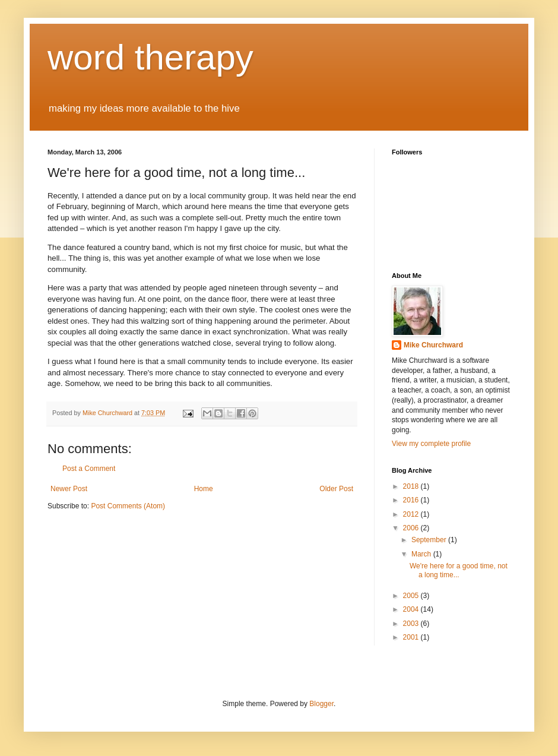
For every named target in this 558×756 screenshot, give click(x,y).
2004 (412, 609)
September (430, 540)
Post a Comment (89, 469)
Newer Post (69, 489)
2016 (412, 500)
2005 (412, 596)
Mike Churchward (433, 345)
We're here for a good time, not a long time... (459, 570)
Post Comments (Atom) (128, 506)
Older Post (336, 489)
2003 (412, 624)
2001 (412, 637)
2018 (412, 486)
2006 (412, 528)
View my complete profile (431, 444)
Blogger (321, 704)
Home (204, 489)
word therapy (150, 57)
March (422, 554)
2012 (412, 514)
